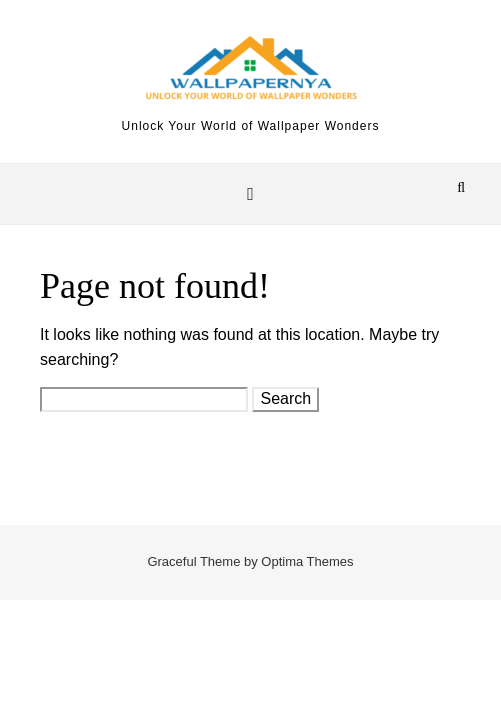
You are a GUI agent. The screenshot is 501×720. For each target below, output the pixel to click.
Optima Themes (307, 561)
